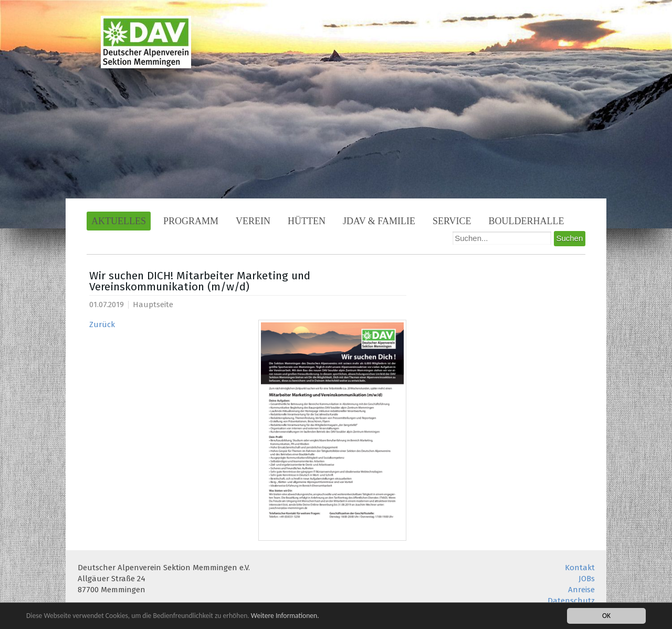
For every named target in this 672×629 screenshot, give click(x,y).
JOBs (587, 579)
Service (452, 221)
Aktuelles (119, 221)
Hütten (307, 221)
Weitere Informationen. (285, 616)
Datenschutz (571, 601)
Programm (191, 221)
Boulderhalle (527, 221)
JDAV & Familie (379, 221)
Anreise (581, 590)
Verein (253, 221)
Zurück (102, 324)
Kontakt (580, 568)
